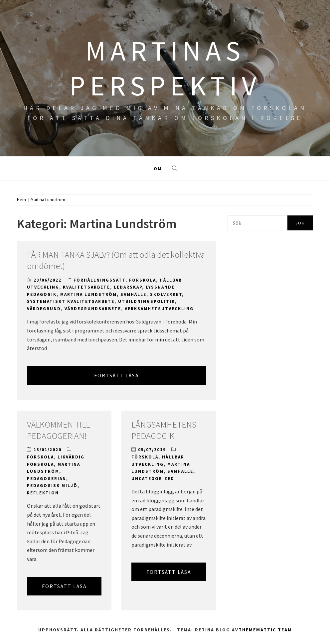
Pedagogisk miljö (52, 486)
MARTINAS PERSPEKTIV (165, 68)
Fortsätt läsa (117, 375)
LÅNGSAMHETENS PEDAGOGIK (164, 430)
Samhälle (133, 294)
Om (158, 169)
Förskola (143, 280)
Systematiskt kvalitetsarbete (71, 301)
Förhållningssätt (99, 280)
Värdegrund (44, 309)
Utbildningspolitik (147, 301)
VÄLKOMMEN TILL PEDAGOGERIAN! (58, 430)
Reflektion (43, 493)
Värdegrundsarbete (93, 309)
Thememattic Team (265, 630)
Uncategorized (153, 479)
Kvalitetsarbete (86, 287)
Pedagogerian (47, 479)
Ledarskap (128, 287)
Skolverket (166, 294)
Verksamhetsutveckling (159, 309)
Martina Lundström (88, 294)
